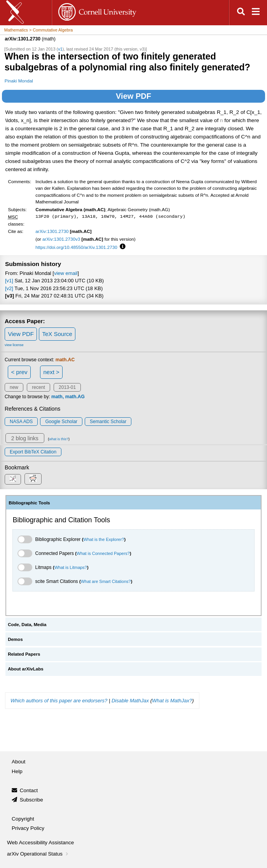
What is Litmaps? (71, 567)
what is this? (59, 439)
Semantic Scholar (108, 422)
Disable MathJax (130, 701)
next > (51, 372)
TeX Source (57, 334)
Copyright (23, 819)
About (18, 762)
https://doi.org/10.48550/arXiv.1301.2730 (76, 247)
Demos (15, 639)
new (14, 387)
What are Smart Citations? (106, 581)
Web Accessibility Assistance (40, 843)
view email (66, 273)
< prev (19, 372)
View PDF (133, 96)
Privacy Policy (28, 828)
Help (17, 771)
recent (38, 387)
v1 (60, 49)
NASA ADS (21, 422)
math (57, 397)
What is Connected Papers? (103, 553)
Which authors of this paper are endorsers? (59, 701)
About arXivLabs (26, 669)
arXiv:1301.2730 (52, 231)
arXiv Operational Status (38, 854)
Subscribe (31, 800)
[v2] (9, 288)
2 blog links (25, 438)
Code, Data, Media (27, 625)
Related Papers (24, 654)
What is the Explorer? (104, 539)
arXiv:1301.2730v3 (61, 239)
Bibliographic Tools (29, 503)
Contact (29, 790)
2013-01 (67, 387)
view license (14, 345)
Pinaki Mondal (19, 81)
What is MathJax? (172, 701)
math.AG (75, 397)
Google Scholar (61, 422)
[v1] (9, 281)
